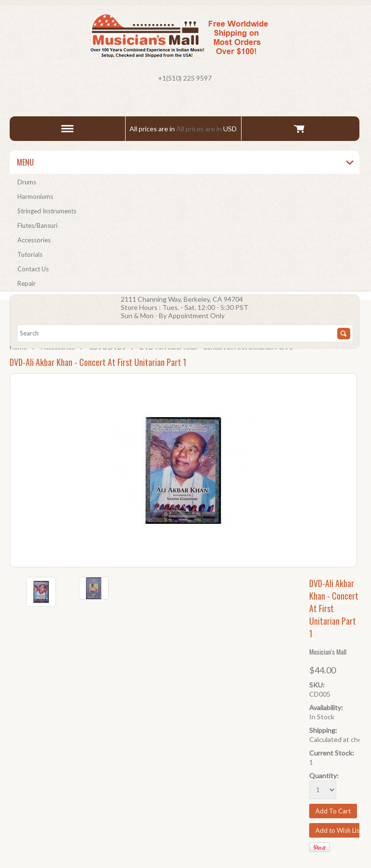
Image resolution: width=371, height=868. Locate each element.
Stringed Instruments (47, 211)
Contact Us (33, 269)
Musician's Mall (328, 651)
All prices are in (207, 129)
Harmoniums (35, 196)
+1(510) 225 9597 (185, 78)
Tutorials (30, 254)
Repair (27, 283)
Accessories (34, 240)
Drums (27, 182)
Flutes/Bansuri (37, 225)
